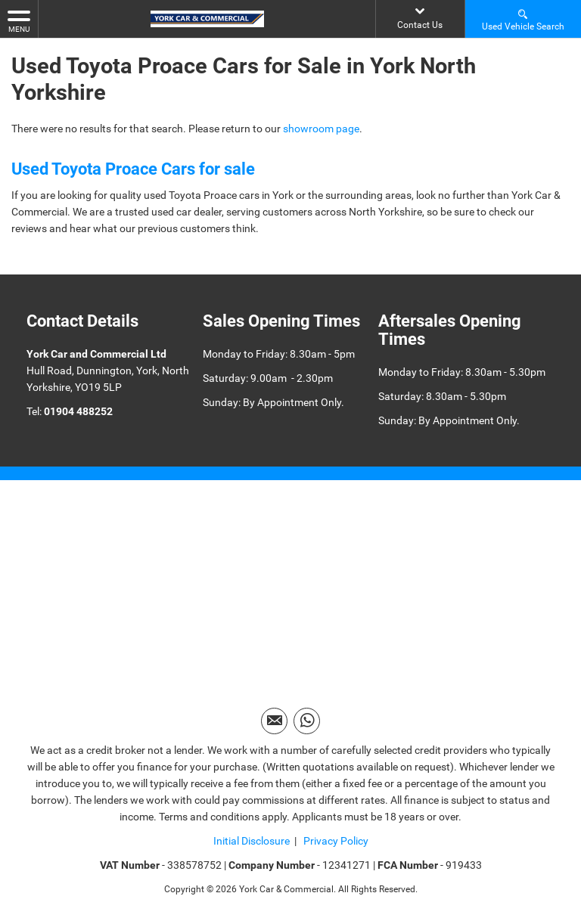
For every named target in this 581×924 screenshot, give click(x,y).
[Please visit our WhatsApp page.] (307, 721)
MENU (19, 20)
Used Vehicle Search (523, 19)
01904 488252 (78, 411)
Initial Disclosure (252, 841)
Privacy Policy (335, 841)
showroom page (321, 129)
